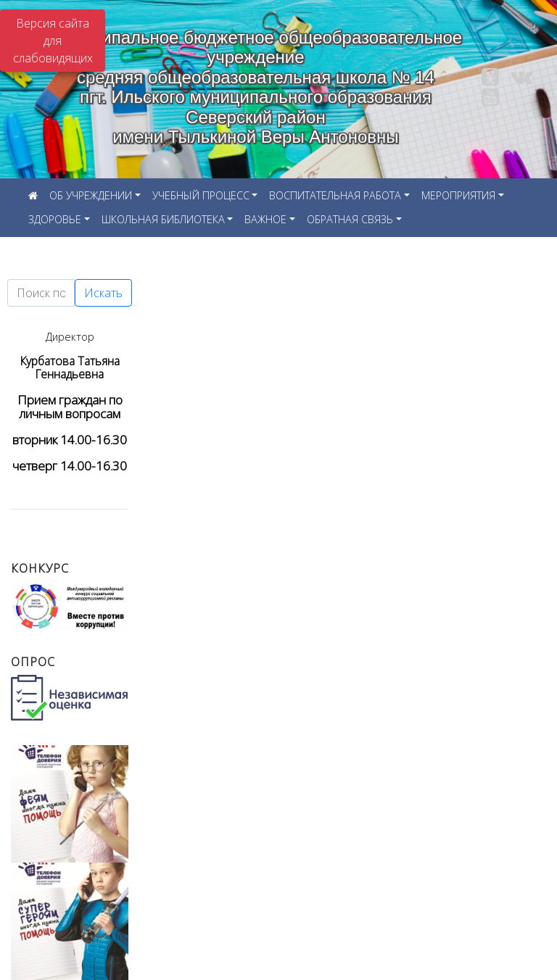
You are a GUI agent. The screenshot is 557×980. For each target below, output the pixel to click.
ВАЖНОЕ (265, 219)
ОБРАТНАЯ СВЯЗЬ (350, 219)
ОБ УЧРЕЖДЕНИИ (91, 195)
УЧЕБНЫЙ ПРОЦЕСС (201, 195)
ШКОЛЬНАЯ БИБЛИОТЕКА (163, 219)
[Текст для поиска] (41, 293)
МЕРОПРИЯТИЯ (458, 195)
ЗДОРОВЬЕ (55, 219)
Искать (103, 293)
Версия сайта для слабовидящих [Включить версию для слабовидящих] (53, 41)
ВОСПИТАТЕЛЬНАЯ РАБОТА (335, 195)
